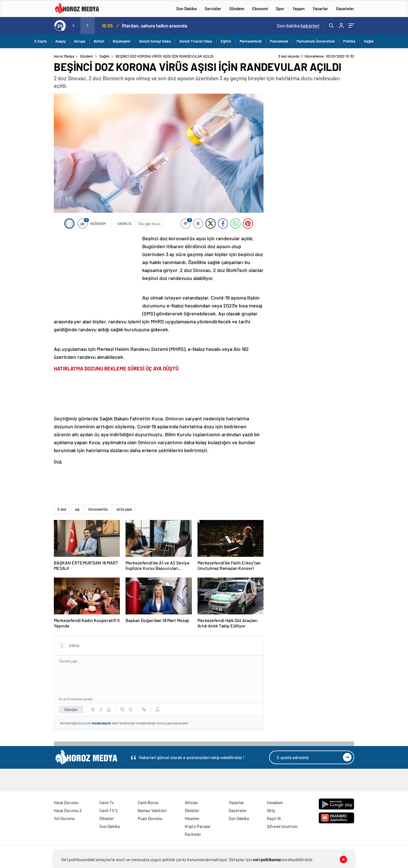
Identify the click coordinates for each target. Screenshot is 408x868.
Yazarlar (320, 9)
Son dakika (298, 26)
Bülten (99, 41)
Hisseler (192, 818)
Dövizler (107, 818)
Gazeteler (345, 9)
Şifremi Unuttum (282, 826)
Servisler (213, 9)
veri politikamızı (267, 859)
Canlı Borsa (148, 802)
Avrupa (80, 41)
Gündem (237, 9)
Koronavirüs (98, 509)
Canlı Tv (107, 802)
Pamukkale (279, 41)
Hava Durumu (66, 802)
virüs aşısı (124, 509)
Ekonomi (260, 9)
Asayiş (60, 41)
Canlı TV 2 (109, 810)
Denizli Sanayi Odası (155, 41)
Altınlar (192, 802)
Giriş (271, 810)
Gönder (71, 709)
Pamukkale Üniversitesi (316, 41)
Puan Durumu (150, 818)
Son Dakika (186, 9)
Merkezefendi (251, 41)
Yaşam (298, 9)
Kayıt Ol (274, 818)
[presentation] (73, 26)
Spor (280, 9)
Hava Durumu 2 (68, 810)
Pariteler (193, 834)
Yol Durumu (64, 818)
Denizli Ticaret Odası (196, 41)
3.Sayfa (41, 41)
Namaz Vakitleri (152, 810)
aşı (77, 509)
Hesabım (275, 802)
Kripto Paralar (198, 826)
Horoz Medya (64, 56)
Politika (349, 41)
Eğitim (226, 41)
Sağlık (369, 41)
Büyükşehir (122, 41)
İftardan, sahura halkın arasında (155, 26)
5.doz (62, 509)
